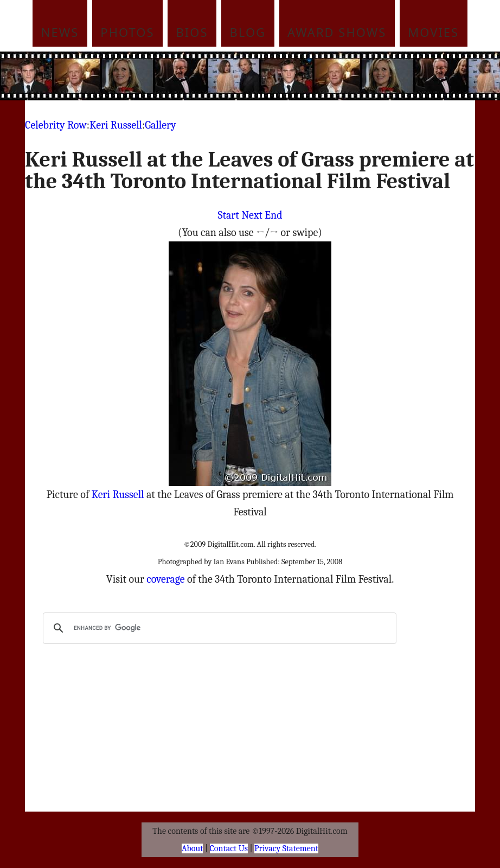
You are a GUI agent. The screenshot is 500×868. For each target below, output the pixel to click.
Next (252, 215)
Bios (192, 32)
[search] (218, 628)
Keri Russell (116, 125)
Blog (248, 32)
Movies (433, 32)
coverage (165, 579)
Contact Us (229, 848)
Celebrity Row (56, 125)
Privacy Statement (286, 848)
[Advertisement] (271, 76)
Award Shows (337, 32)
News (60, 32)
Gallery (160, 125)
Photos (127, 32)
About (192, 848)
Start (228, 215)
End (273, 215)
